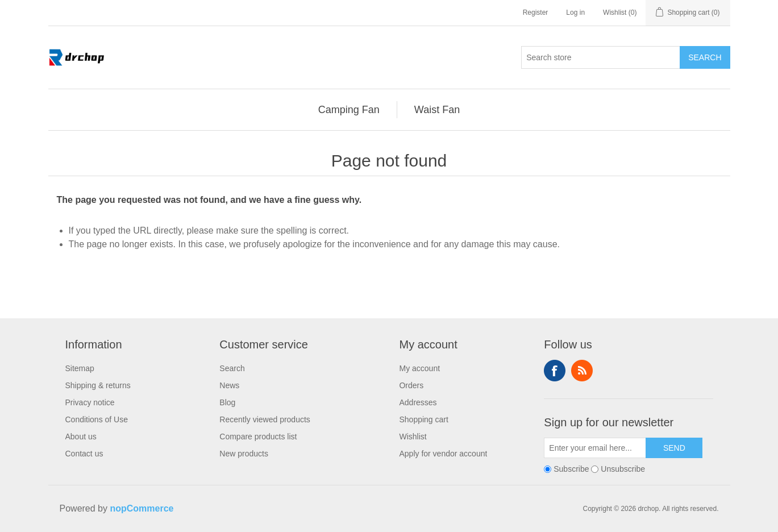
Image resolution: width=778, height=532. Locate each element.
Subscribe (571, 469)
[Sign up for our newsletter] (595, 448)
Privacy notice (90, 402)
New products (244, 454)
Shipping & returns (98, 385)
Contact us (84, 454)
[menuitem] (349, 110)
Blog (227, 402)
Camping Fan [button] (349, 110)
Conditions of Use (97, 419)
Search (705, 57)
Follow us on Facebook (555, 371)
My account (419, 368)
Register (536, 13)
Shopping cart (423, 419)
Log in (575, 13)
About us (81, 437)
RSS (582, 371)
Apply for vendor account (443, 454)
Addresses (418, 402)
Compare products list (258, 437)
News (229, 385)
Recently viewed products (265, 419)
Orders (411, 385)
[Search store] (601, 57)
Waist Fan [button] (437, 110)
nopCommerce (142, 508)
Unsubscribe (623, 469)
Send (674, 448)
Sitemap (80, 368)
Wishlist (413, 437)
